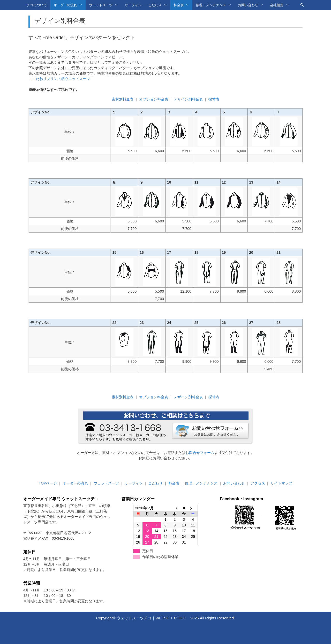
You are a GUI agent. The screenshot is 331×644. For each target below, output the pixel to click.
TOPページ (48, 483)
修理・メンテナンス (215, 5)
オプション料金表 (154, 99)
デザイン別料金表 (188, 99)
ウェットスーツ (105, 5)
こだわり (159, 5)
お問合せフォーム (200, 453)
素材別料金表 (123, 99)
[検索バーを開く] (302, 5)
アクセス (258, 483)
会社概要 (281, 5)
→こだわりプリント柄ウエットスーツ (59, 79)
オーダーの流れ (70, 5)
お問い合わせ (252, 5)
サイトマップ (281, 483)
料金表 (183, 5)
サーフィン (133, 5)
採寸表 (214, 99)
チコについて (37, 5)
